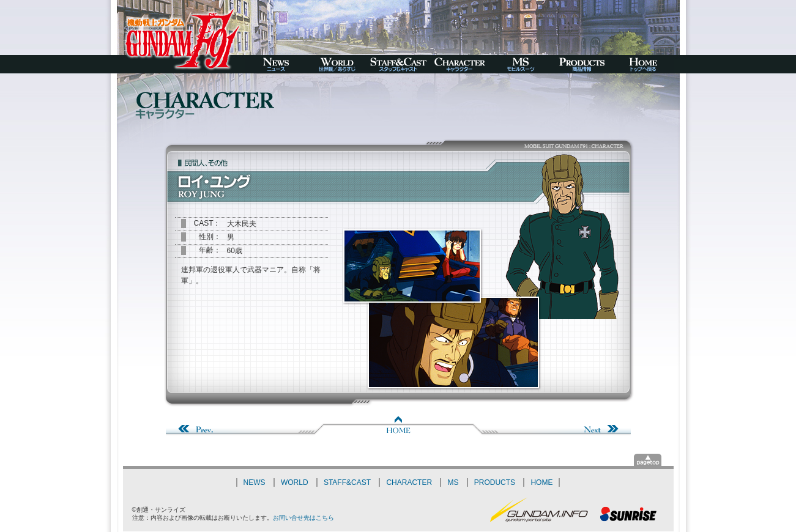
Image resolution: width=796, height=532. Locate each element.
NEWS (255, 482)
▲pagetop (648, 460)
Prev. (239, 426)
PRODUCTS (495, 482)
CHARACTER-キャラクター (459, 64)
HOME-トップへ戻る (643, 64)
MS (453, 482)
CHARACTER (409, 482)
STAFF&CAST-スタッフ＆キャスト (398, 64)
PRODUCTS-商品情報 (582, 64)
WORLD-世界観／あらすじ (337, 64)
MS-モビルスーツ (521, 64)
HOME (541, 482)
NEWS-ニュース (276, 64)
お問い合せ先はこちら (303, 518)
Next (557, 426)
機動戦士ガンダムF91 (181, 37)
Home (398, 426)
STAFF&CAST (347, 482)
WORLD (295, 482)
